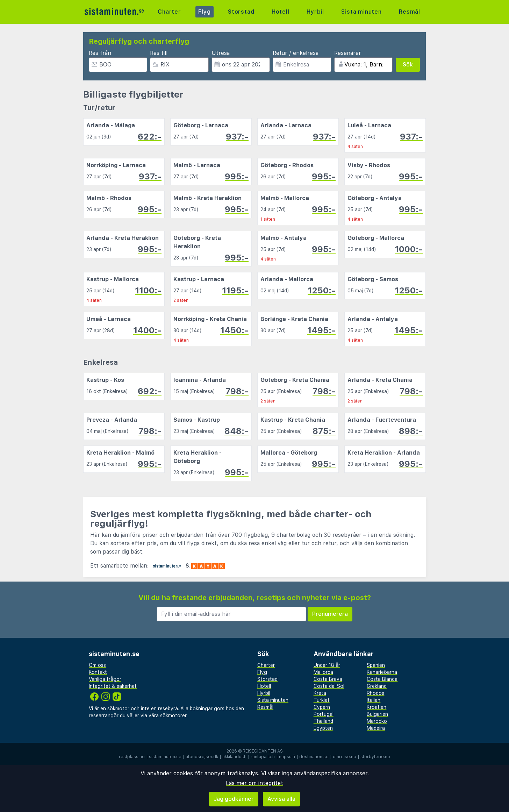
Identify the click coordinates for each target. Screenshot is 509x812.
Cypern (322, 707)
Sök (408, 65)
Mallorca (323, 672)
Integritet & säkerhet (113, 686)
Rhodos (375, 693)
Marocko (377, 721)
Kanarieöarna (382, 672)
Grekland (377, 686)
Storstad (241, 12)
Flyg (204, 12)
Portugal (324, 714)
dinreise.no (345, 757)
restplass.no (132, 757)
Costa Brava (328, 679)
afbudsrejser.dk (202, 757)
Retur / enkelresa (296, 53)
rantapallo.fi (263, 757)
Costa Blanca (382, 679)
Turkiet (322, 700)
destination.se (314, 757)
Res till (159, 53)
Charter (169, 12)
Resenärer (348, 53)
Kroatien (377, 707)
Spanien (376, 665)
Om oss (97, 665)
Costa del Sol (329, 686)
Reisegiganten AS (263, 751)
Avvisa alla (281, 799)
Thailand (323, 721)
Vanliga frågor (105, 679)
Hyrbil (315, 12)
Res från (100, 53)
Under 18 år (327, 665)
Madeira (376, 728)
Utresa (221, 53)
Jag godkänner (234, 799)
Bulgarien (377, 714)
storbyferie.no (375, 757)
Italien (374, 700)
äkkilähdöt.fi (234, 757)
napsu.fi (287, 757)
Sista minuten (361, 12)
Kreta (320, 693)
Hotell (281, 12)
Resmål (410, 12)
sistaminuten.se (165, 757)
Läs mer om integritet (254, 783)
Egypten (323, 728)
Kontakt (98, 672)
